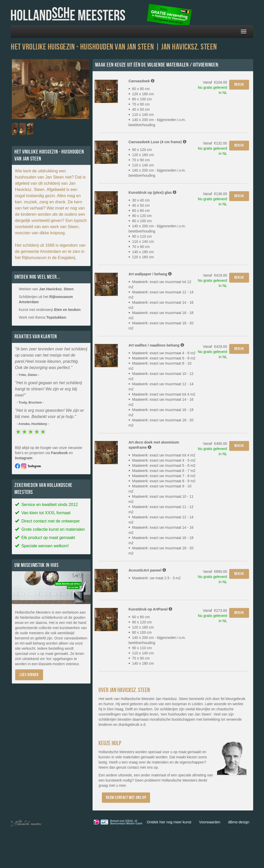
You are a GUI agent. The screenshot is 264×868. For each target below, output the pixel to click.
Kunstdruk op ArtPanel (150, 609)
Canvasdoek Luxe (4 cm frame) (157, 142)
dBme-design (239, 822)
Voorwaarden (210, 822)
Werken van (46, 289)
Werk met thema (43, 317)
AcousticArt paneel (147, 570)
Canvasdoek (141, 81)
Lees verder (29, 675)
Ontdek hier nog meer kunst (169, 822)
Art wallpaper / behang (150, 274)
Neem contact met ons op (126, 797)
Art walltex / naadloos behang (156, 345)
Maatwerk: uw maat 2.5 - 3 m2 (154, 578)
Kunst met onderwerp (50, 310)
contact (133, 767)
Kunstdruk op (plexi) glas (152, 192)
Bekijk (239, 85)
